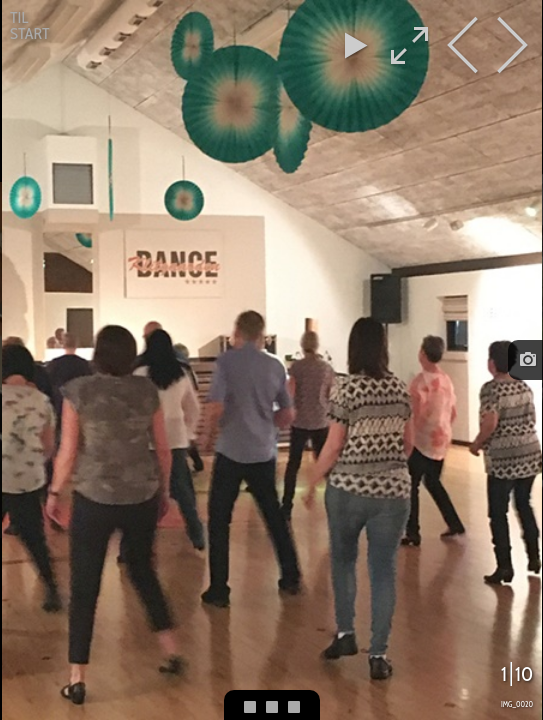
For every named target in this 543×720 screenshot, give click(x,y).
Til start (30, 25)
